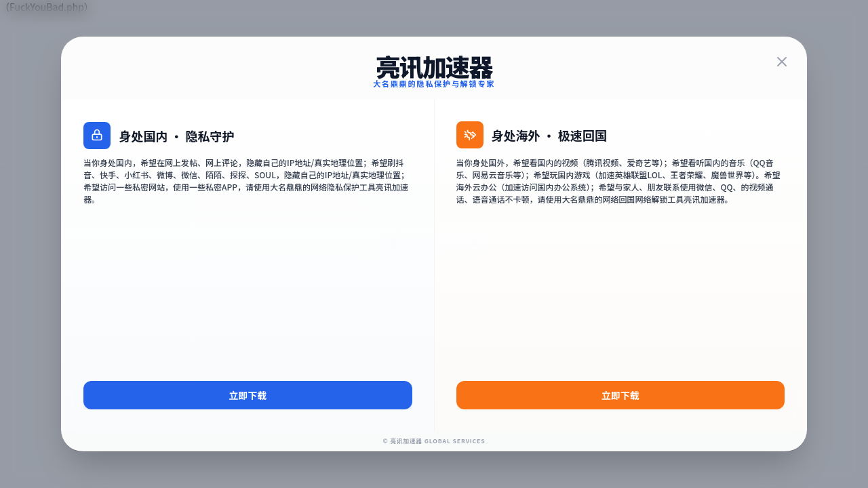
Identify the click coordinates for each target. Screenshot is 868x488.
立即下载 (248, 411)
